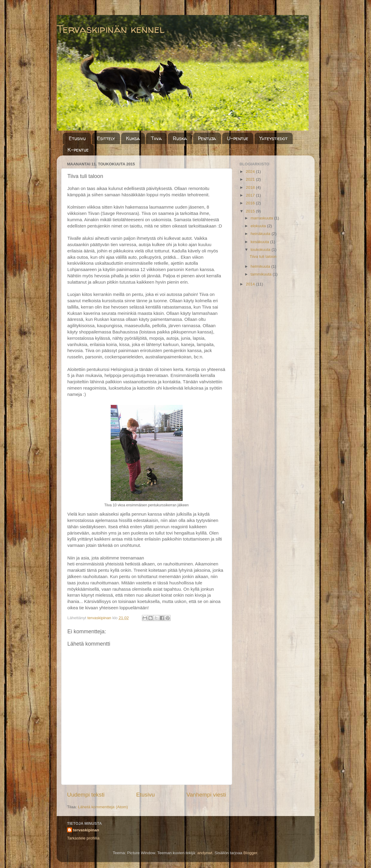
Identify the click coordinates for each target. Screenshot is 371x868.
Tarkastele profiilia (83, 838)
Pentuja (207, 138)
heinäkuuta (261, 234)
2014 (251, 284)
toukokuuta (261, 250)
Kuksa (133, 138)
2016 (251, 203)
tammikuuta (262, 274)
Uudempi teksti (86, 795)
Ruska (180, 138)
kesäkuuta (260, 242)
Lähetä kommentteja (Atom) (103, 807)
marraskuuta (263, 218)
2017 (251, 195)
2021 (251, 179)
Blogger (250, 853)
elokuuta (259, 226)
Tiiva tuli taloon (263, 256)
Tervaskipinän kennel (111, 29)
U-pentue (238, 138)
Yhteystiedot (274, 138)
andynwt (205, 853)
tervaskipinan (86, 830)
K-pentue (78, 150)
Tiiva (156, 138)
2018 (251, 187)
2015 (251, 211)
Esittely (106, 138)
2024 (251, 172)
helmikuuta (261, 266)
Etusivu (77, 138)
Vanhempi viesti (206, 795)
